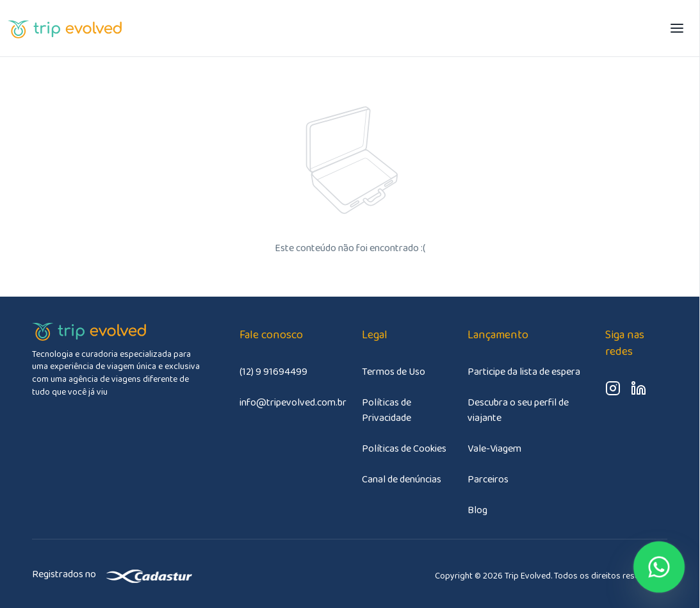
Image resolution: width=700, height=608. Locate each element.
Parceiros (488, 480)
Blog (477, 511)
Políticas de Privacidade (387, 411)
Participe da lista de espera (524, 372)
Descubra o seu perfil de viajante (518, 411)
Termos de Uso (394, 372)
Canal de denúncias (402, 480)
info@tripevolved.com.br (293, 403)
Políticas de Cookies (404, 449)
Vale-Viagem (494, 449)
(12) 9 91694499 (273, 372)
